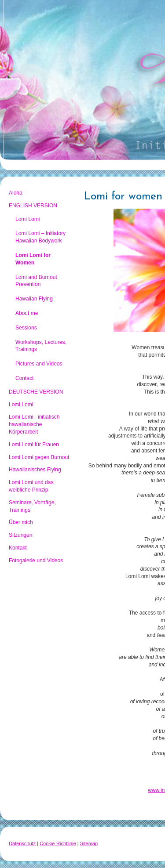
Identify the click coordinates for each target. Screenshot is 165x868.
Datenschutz (22, 843)
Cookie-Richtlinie (58, 843)
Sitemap (89, 843)
